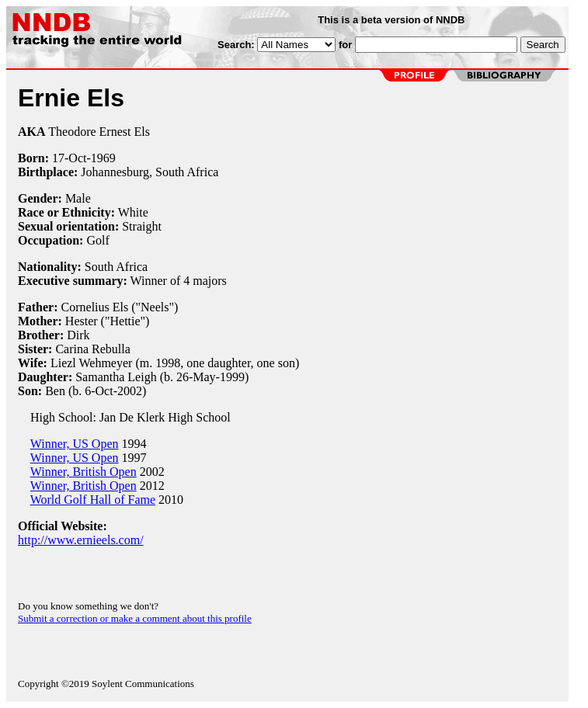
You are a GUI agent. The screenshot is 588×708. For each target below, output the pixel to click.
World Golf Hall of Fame (93, 500)
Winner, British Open (84, 472)
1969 (103, 158)
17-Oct (69, 158)
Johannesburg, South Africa (150, 172)
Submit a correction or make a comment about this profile (135, 618)
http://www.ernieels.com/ (81, 540)
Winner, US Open (75, 444)
